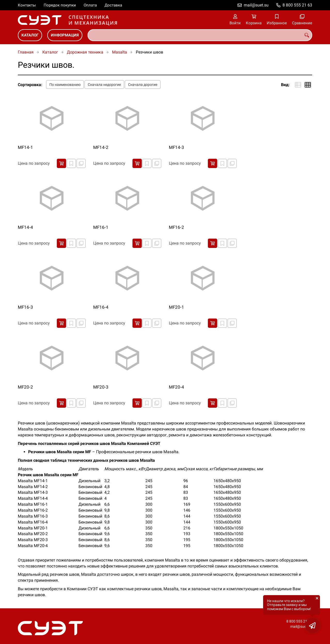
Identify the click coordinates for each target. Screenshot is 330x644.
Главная (26, 52)
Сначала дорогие (143, 85)
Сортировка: (30, 85)
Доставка (113, 5)
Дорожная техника (85, 52)
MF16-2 (176, 227)
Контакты (27, 5)
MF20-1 (176, 307)
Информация (65, 35)
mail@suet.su (256, 5)
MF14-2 (101, 147)
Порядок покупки (60, 5)
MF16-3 (25, 307)
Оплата (90, 5)
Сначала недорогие (104, 85)
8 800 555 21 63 (297, 5)
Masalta (120, 52)
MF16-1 (101, 227)
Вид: (285, 85)
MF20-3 (101, 387)
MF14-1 (25, 147)
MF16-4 (101, 307)
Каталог (30, 35)
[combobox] (200, 35)
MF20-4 (176, 387)
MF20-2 (25, 387)
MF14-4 (25, 227)
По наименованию (65, 85)
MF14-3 (176, 147)
